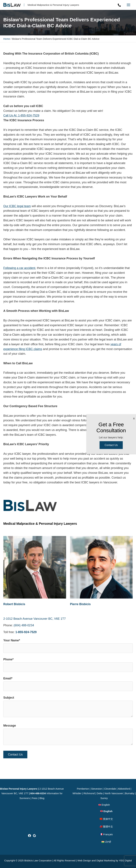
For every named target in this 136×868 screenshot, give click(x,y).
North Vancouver (114, 793)
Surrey (104, 798)
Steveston (97, 789)
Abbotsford (124, 789)
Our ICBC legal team (17, 206)
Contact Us (111, 445)
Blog (42, 798)
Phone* (68, 665)
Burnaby (130, 793)
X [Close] (134, 419)
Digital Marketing (106, 860)
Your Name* (68, 646)
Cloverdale (110, 789)
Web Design (84, 860)
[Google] (34, 836)
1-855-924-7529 (26, 632)
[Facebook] (29, 836)
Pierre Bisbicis (80, 605)
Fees (35, 798)
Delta (100, 793)
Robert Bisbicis (14, 605)
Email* (68, 684)
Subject (68, 708)
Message (68, 736)
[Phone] (119, 5)
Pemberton (83, 789)
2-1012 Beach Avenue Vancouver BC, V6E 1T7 (35, 619)
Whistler (77, 793)
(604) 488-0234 (24, 626)
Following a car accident (19, 268)
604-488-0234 (38, 793)
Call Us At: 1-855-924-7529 (21, 116)
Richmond (89, 793)
